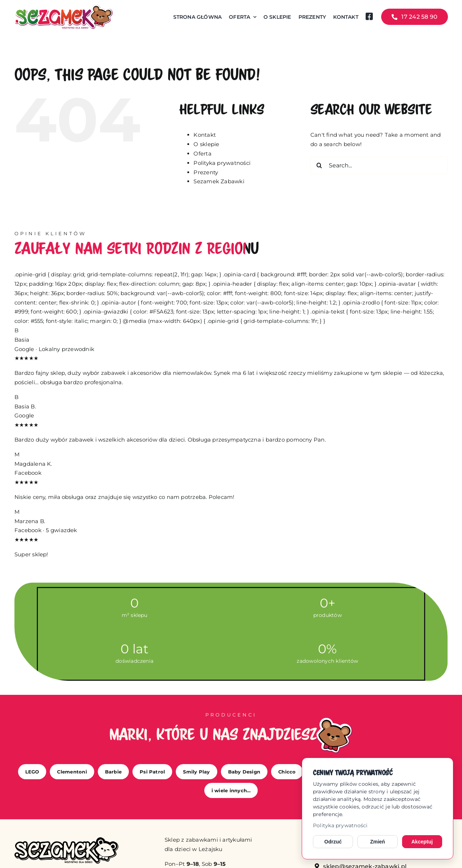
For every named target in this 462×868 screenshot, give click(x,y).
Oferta (202, 154)
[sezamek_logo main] (64, 7)
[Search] (319, 165)
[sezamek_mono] (66, 840)
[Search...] (379, 165)
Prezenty (206, 172)
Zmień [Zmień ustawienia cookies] (377, 842)
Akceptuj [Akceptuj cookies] (422, 842)
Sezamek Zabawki (219, 181)
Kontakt (205, 135)
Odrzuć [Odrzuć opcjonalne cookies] (333, 842)
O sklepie (206, 144)
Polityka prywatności (340, 825)
